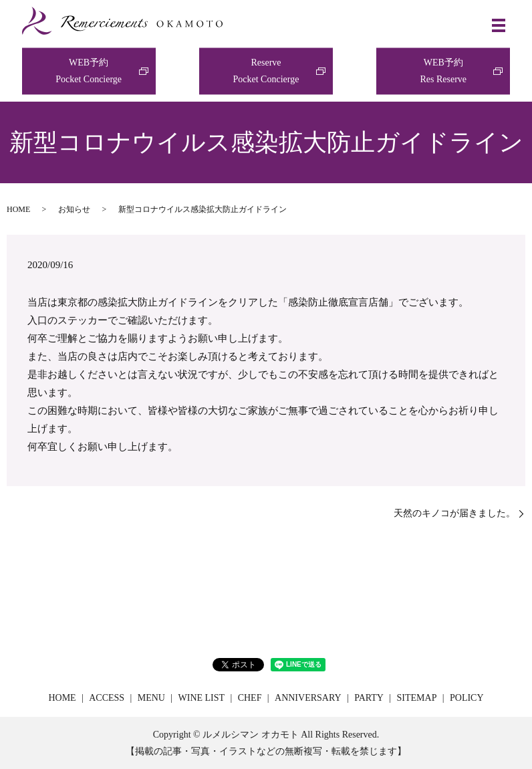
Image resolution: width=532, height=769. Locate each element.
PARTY (369, 698)
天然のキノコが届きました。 (454, 513)
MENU (151, 698)
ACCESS (107, 698)
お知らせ (74, 209)
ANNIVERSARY (308, 698)
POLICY (467, 698)
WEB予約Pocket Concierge (89, 71)
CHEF (250, 698)
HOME (18, 209)
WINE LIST (202, 698)
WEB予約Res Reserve (443, 71)
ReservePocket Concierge (266, 71)
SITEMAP (417, 698)
